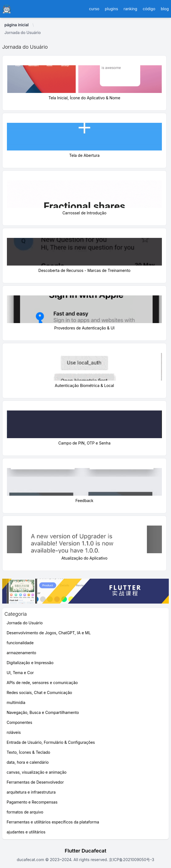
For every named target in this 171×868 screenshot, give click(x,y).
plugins (111, 9)
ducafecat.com (31, 860)
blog (165, 9)
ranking (130, 9)
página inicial (17, 25)
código (149, 9)
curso (94, 9)
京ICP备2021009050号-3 (131, 860)
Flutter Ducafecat (85, 851)
